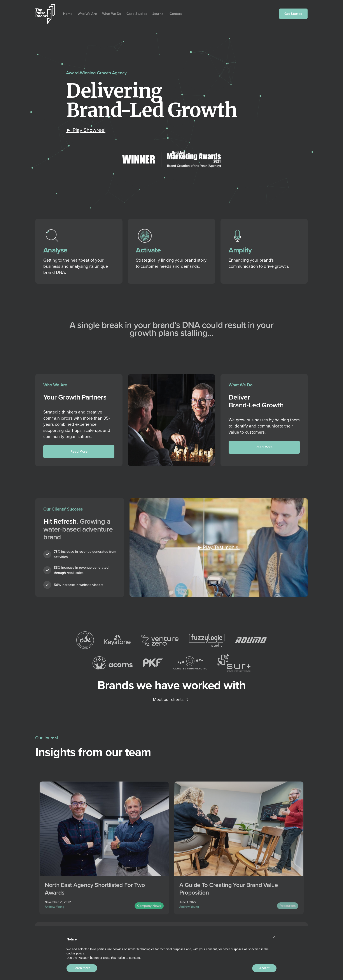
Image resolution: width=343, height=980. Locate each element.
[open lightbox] (86, 130)
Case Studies (137, 14)
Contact (176, 14)
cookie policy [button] (75, 953)
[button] (274, 937)
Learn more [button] (82, 968)
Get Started (293, 14)
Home (68, 14)
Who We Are (87, 14)
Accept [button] (264, 968)
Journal (158, 14)
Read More (79, 452)
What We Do (112, 14)
